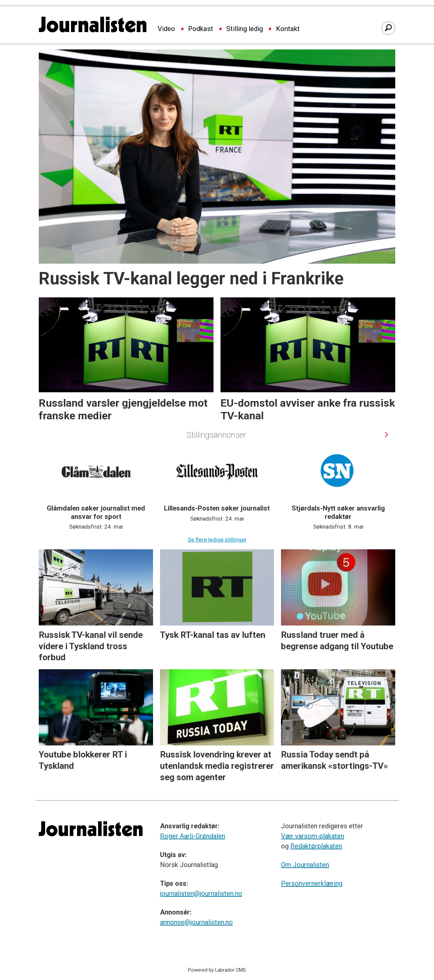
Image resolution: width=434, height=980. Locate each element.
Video (166, 29)
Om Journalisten (305, 865)
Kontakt (288, 29)
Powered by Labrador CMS (217, 970)
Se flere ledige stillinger (217, 540)
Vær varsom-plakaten (313, 836)
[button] (387, 435)
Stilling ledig (245, 29)
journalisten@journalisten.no (201, 893)
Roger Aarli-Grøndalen (193, 836)
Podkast (201, 29)
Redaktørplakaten (316, 846)
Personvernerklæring (312, 883)
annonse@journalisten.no (196, 922)
